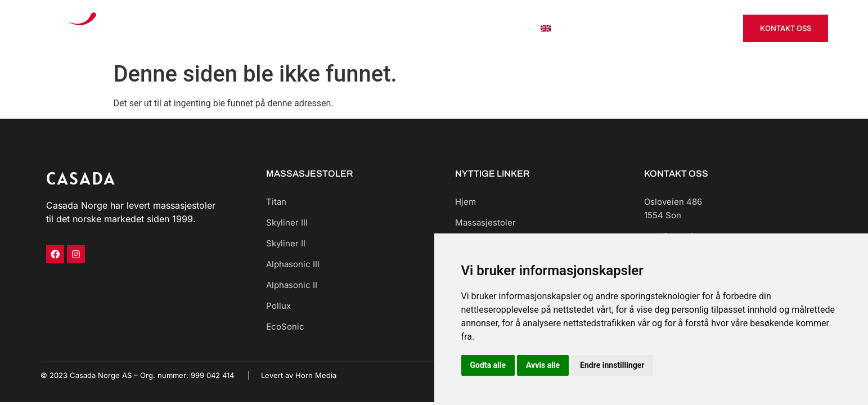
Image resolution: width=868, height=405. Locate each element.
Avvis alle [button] (543, 365)
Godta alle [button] (488, 365)
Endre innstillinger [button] (612, 365)
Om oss (506, 28)
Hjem (314, 28)
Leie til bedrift (447, 28)
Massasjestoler (372, 28)
